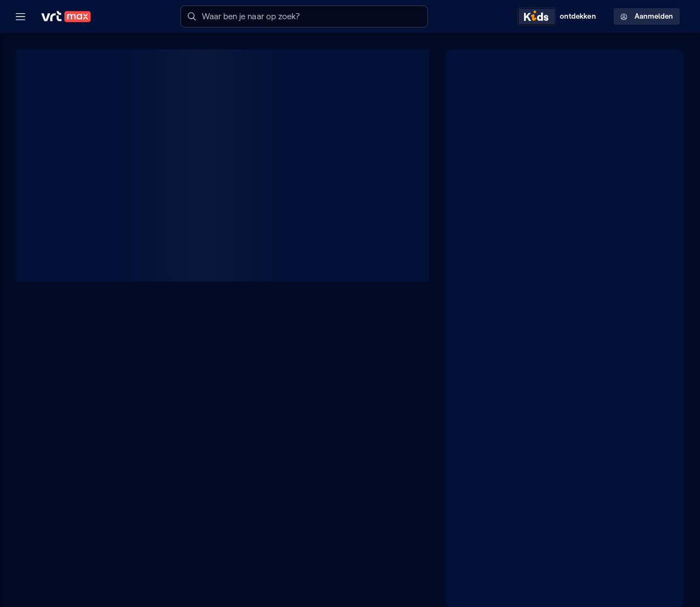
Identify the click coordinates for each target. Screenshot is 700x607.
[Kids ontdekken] (559, 16)
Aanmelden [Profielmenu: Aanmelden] (647, 16)
